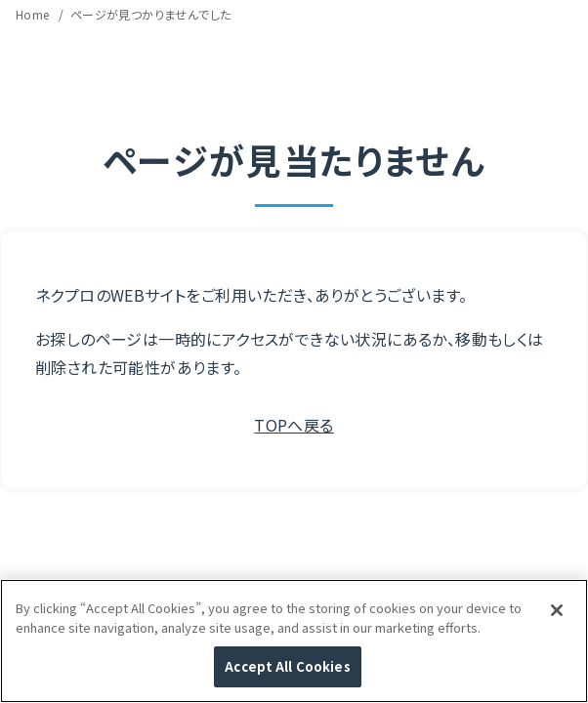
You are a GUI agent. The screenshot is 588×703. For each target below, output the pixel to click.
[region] (294, 641)
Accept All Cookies (287, 666)
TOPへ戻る (294, 425)
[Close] (557, 610)
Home (34, 14)
